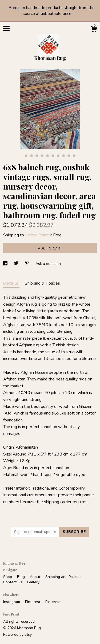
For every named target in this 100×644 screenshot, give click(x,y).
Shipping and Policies (63, 577)
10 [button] (74, 156)
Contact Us (13, 582)
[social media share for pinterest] (27, 264)
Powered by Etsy (17, 635)
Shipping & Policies (42, 283)
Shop (8, 577)
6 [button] (53, 156)
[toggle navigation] (6, 28)
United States (38, 235)
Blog (21, 577)
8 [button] (63, 156)
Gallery (33, 582)
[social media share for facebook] (6, 264)
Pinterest (33, 602)
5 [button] (47, 156)
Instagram (12, 602)
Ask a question (48, 264)
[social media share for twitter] (17, 264)
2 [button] (31, 156)
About (36, 577)
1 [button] (26, 156)
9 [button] (69, 156)
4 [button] (42, 156)
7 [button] (58, 156)
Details (11, 283)
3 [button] (37, 156)
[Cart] (94, 30)
